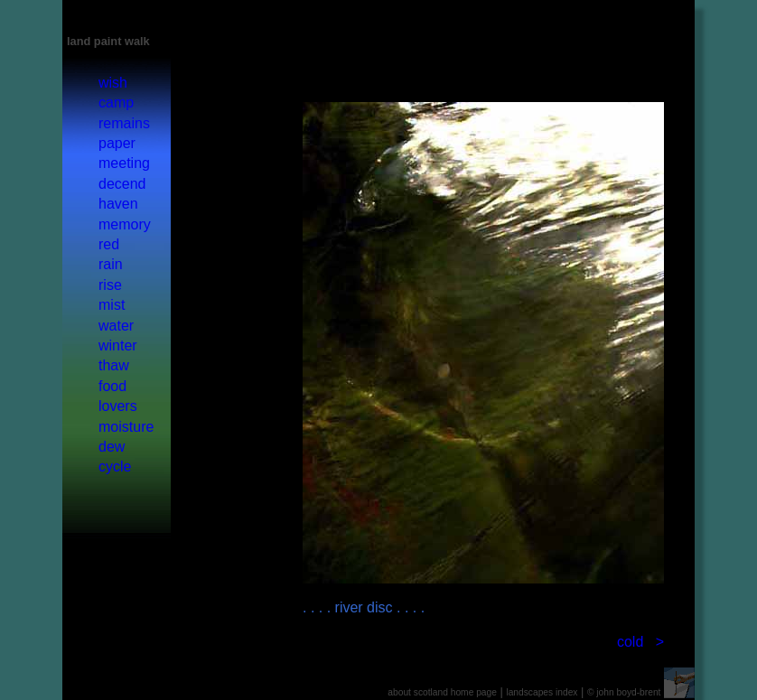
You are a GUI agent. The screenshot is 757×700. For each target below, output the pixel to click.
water (116, 326)
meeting (124, 163)
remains (124, 123)
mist (112, 305)
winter (118, 345)
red (109, 244)
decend (122, 184)
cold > (640, 642)
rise (110, 285)
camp (116, 103)
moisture (126, 427)
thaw (114, 365)
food (112, 386)
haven (118, 204)
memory (125, 224)
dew (112, 447)
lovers (118, 406)
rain (111, 264)
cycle (115, 467)
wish (113, 83)
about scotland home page (442, 692)
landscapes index (542, 692)
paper (117, 143)
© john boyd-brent (624, 692)
